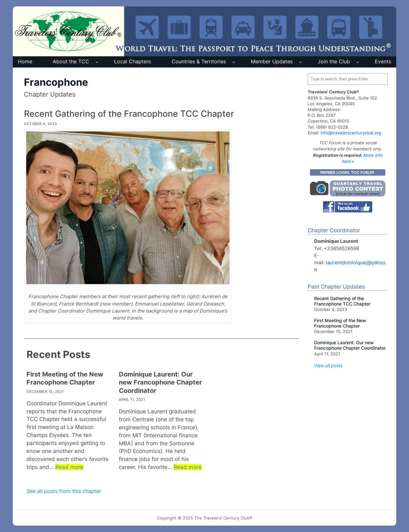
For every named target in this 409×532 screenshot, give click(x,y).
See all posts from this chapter (64, 491)
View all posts (328, 365)
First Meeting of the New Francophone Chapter (65, 378)
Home (25, 62)
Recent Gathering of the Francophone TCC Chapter (129, 114)
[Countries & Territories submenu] (234, 62)
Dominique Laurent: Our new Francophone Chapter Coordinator (160, 382)
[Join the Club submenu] (358, 62)
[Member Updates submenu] (301, 62)
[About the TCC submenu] (97, 62)
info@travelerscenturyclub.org (351, 133)
